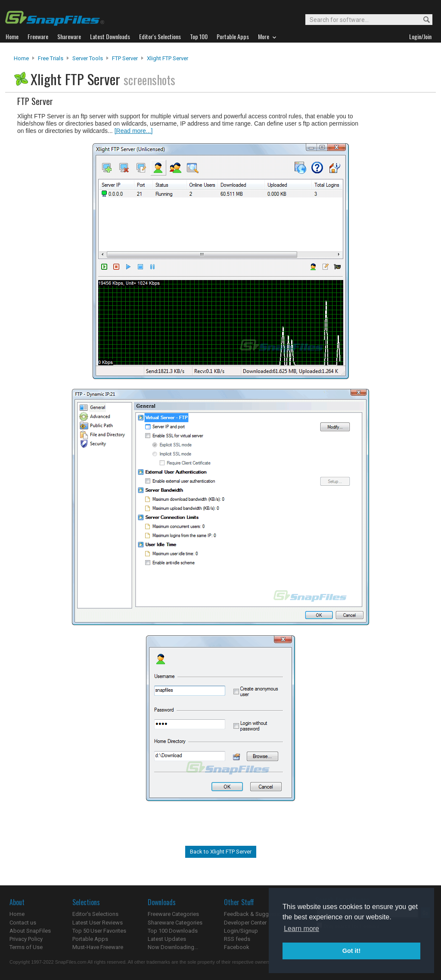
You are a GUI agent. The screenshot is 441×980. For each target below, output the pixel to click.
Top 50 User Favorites (99, 931)
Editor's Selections (95, 914)
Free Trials (51, 58)
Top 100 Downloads (173, 931)
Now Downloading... (173, 947)
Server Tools (88, 58)
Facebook (237, 947)
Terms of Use (26, 947)
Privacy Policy (26, 939)
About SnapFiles (30, 931)
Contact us (23, 923)
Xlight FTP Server (168, 58)
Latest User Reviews (98, 923)
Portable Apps (90, 939)
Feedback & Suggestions (256, 914)
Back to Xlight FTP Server (221, 852)
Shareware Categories (175, 923)
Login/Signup (241, 931)
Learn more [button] (301, 929)
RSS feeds (237, 939)
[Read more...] (134, 131)
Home (21, 58)
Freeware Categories (173, 914)
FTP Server (125, 58)
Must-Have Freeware (98, 947)
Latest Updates (167, 939)
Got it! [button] (351, 951)
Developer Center (245, 923)
